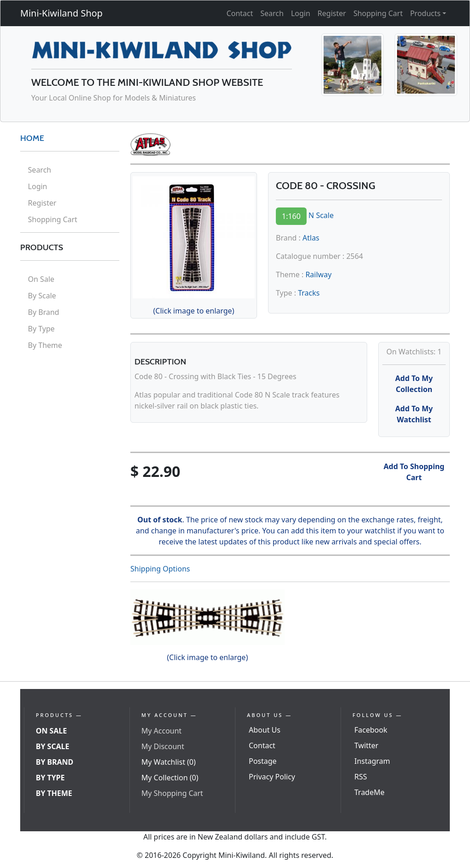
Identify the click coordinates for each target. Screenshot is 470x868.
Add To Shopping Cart (414, 472)
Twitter (366, 745)
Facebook (371, 730)
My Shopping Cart (172, 793)
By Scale (42, 296)
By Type (41, 329)
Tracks (309, 293)
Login (301, 13)
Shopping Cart (378, 13)
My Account (162, 731)
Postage (263, 761)
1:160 (291, 216)
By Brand (44, 312)
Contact (240, 13)
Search (272, 13)
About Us (265, 730)
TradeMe (369, 792)
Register (332, 13)
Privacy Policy (272, 777)
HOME (32, 138)
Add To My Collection (414, 384)
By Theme (45, 345)
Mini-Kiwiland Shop (62, 13)
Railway (318, 274)
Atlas (311, 238)
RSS (361, 777)
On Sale (41, 279)
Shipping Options (160, 569)
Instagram (372, 761)
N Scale (321, 215)
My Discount (163, 746)
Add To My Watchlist (414, 414)
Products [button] (425, 13)
